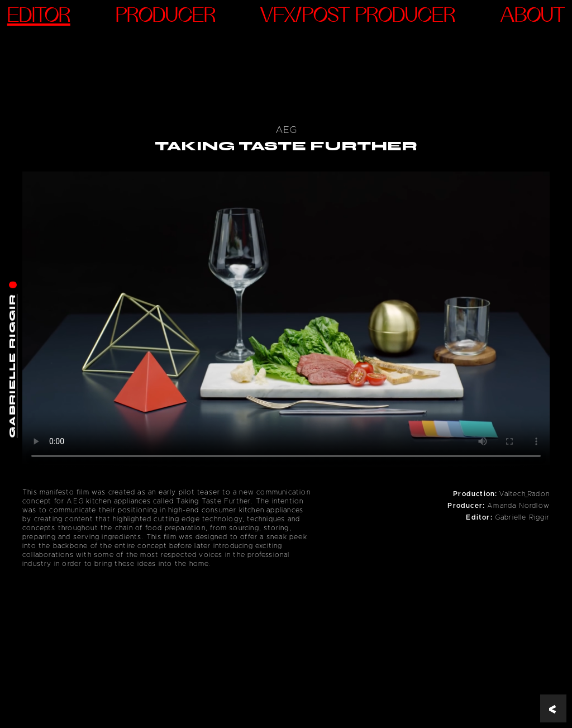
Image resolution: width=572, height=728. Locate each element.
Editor (39, 17)
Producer (166, 17)
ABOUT (533, 17)
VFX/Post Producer (358, 17)
